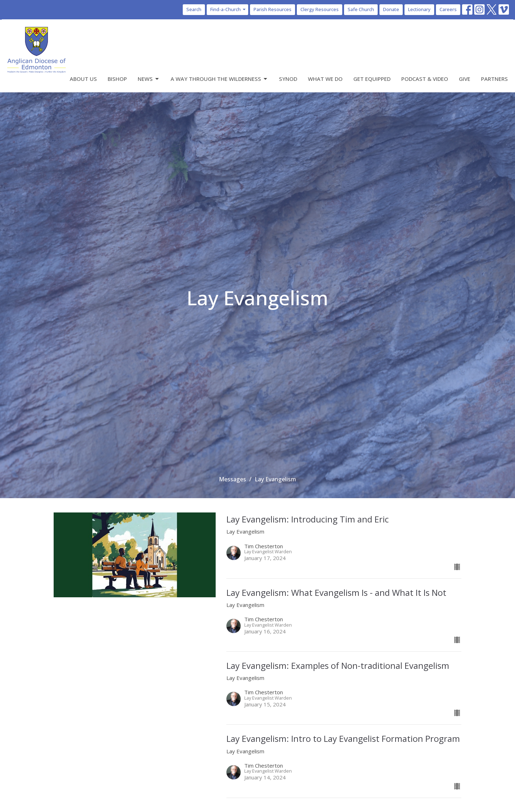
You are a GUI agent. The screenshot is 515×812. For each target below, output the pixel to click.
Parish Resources (273, 9)
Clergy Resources (320, 9)
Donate (391, 9)
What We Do (325, 79)
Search (194, 9)
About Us (83, 79)
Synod (288, 79)
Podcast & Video (425, 79)
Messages (232, 479)
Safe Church (361, 9)
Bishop (117, 79)
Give (465, 79)
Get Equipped (372, 79)
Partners (494, 79)
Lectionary (419, 9)
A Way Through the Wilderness (219, 79)
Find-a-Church (228, 9)
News (149, 79)
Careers (448, 9)
